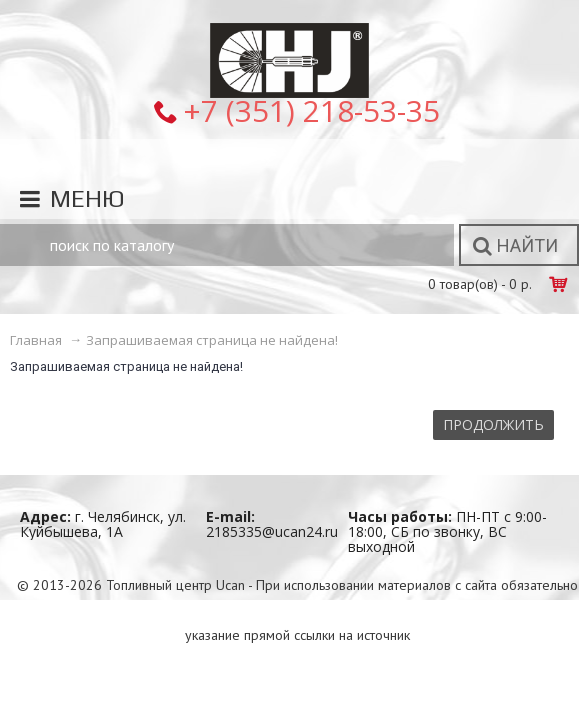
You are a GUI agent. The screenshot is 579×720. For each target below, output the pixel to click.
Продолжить (493, 424)
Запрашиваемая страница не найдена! (212, 340)
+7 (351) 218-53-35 (311, 110)
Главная (36, 340)
